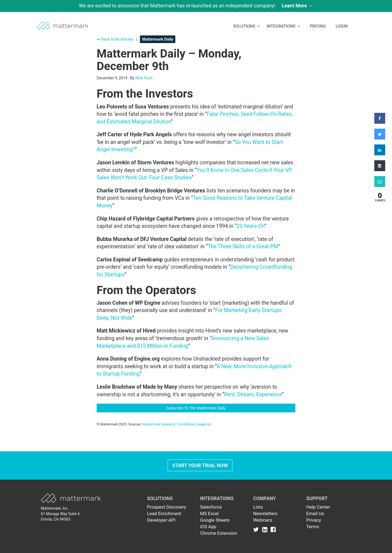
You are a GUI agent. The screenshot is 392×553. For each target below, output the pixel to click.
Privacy (314, 520)
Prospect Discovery (167, 507)
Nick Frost (144, 78)
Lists (258, 507)
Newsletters (265, 513)
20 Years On (251, 226)
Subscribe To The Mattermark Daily (196, 408)
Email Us (315, 513)
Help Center (318, 507)
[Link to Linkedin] (266, 529)
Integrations (283, 26)
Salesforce (211, 507)
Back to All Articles (115, 39)
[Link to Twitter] (257, 529)
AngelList (204, 424)
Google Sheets (215, 520)
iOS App (208, 527)
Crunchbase (186, 424)
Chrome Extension (219, 533)
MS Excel (209, 513)
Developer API (161, 520)
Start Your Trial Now (200, 465)
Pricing (318, 26)
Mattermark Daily (158, 39)
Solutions (246, 26)
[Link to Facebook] (273, 529)
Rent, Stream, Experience (253, 395)
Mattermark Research (159, 424)
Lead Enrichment (164, 513)
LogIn (342, 26)
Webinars (263, 520)
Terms (313, 527)
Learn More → (297, 6)
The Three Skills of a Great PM (243, 247)
